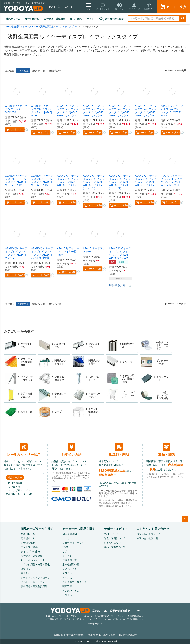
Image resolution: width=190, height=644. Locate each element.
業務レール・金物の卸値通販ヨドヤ (95, 611)
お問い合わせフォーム (149, 534)
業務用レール (13, 19)
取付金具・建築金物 (55, 19)
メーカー (34, 27)
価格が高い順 (55, 71)
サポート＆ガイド (116, 529)
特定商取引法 (101, 635)
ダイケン (67, 556)
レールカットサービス (24, 450)
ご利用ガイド (111, 534)
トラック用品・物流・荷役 (35, 565)
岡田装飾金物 (70, 534)
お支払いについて (114, 543)
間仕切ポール (32, 19)
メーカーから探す (111, 19)
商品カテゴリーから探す (37, 529)
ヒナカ (66, 538)
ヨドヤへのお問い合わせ (153, 529)
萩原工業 (67, 586)
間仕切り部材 (28, 543)
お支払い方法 (71, 450)
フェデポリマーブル (73, 543)
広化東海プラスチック (74, 582)
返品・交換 (166, 450)
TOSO (65, 547)
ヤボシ (66, 552)
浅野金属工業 (47, 27)
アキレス (67, 578)
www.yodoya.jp (95, 624)
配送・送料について (115, 538)
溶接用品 (26, 569)
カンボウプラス (71, 591)
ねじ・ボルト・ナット (82, 19)
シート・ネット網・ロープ (35, 578)
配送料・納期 (119, 450)
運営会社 (58, 635)
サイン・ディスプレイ (67, 27)
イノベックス (70, 569)
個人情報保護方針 (128, 635)
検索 (183, 19)
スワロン (67, 573)
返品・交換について (115, 547)
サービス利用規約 (75, 635)
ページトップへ (185, 519)
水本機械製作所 (71, 565)
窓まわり (26, 573)
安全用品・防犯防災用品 (34, 586)
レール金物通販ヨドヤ (16, 27)
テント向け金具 (29, 547)
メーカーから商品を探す (79, 529)
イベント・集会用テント (34, 582)
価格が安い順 (38, 71)
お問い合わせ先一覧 (147, 538)
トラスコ (67, 595)
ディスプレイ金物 (30, 552)
